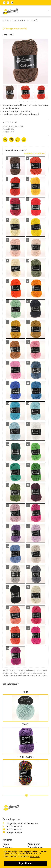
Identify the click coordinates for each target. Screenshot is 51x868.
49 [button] (32, 102)
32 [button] (42, 96)
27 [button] (21, 96)
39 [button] (26, 99)
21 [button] (42, 93)
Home (6, 20)
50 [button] (36, 102)
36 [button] (13, 99)
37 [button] (17, 99)
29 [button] (30, 96)
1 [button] (5, 90)
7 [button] (30, 90)
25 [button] (13, 96)
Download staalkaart (35, 153)
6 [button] (26, 90)
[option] (26, 61)
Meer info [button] (35, 857)
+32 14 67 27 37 (14, 826)
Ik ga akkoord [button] (26, 863)
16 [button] (21, 93)
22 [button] (46, 93)
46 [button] (19, 102)
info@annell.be (14, 833)
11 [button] (46, 90)
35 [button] (9, 99)
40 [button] (30, 99)
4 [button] (17, 90)
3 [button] (13, 90)
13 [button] (9, 93)
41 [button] (34, 99)
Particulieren (34, 844)
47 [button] (24, 102)
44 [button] (46, 99)
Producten (18, 20)
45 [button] (15, 102)
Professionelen (35, 847)
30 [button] (34, 96)
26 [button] (17, 96)
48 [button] (28, 102)
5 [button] (21, 90)
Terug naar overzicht (16, 29)
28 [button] (26, 96)
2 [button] (9, 90)
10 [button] (42, 90)
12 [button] (5, 93)
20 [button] (38, 93)
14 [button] (13, 93)
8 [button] (34, 90)
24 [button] (9, 96)
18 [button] (30, 93)
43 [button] (42, 99)
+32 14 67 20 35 (14, 829)
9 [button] (38, 90)
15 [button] (17, 93)
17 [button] (26, 93)
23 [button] (5, 96)
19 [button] (34, 93)
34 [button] (5, 99)
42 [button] (38, 99)
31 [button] (38, 96)
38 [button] (21, 99)
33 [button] (46, 96)
